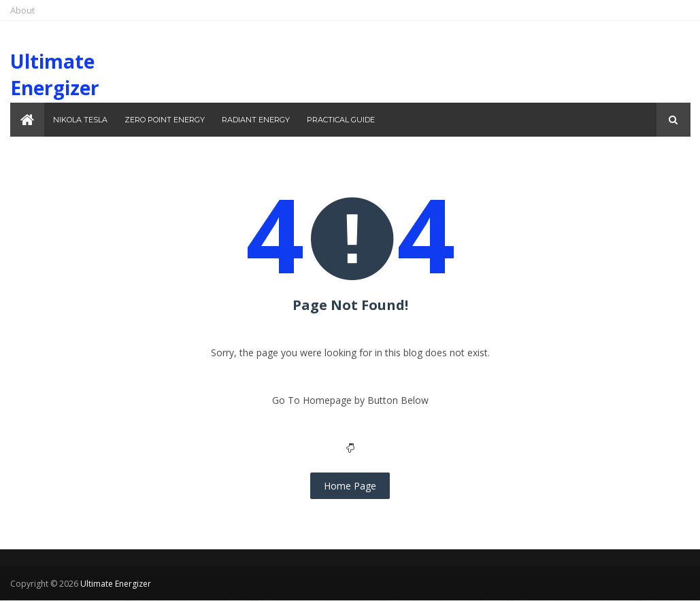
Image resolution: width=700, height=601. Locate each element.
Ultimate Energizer (55, 74)
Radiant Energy (256, 120)
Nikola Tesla (80, 120)
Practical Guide (341, 120)
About (22, 10)
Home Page (350, 486)
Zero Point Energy (165, 120)
